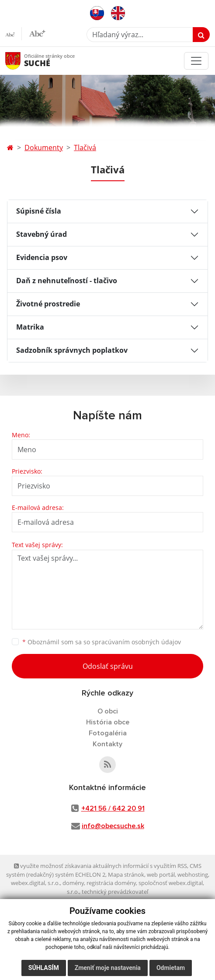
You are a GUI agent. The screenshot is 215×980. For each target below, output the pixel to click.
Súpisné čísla (39, 211)
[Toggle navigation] (196, 61)
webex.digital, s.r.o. (35, 883)
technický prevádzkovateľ (115, 892)
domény (73, 883)
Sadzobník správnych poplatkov (72, 350)
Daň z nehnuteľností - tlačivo (67, 281)
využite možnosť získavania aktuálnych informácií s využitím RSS (101, 866)
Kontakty (107, 744)
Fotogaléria (108, 733)
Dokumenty (44, 148)
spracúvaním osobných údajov (136, 642)
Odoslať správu (108, 666)
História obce (108, 722)
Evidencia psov (42, 257)
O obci (108, 711)
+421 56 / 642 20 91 (113, 808)
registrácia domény (111, 883)
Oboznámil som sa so (102, 642)
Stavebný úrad (42, 234)
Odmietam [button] (171, 968)
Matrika (30, 327)
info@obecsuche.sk (113, 826)
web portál (161, 875)
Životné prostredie (48, 304)
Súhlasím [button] (44, 968)
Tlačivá (85, 148)
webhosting (193, 875)
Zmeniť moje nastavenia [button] (108, 968)
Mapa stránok (126, 875)
